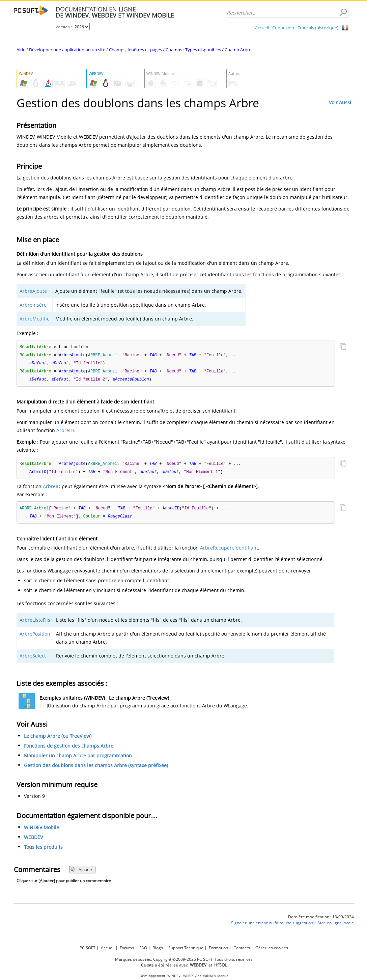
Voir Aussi (340, 102)
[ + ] (43, 709)
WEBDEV (33, 840)
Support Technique (186, 948)
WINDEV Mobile (41, 830)
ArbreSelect (33, 659)
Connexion (283, 28)
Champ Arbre (238, 50)
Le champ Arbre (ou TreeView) (58, 739)
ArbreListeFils (35, 623)
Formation (218, 948)
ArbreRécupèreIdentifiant (229, 551)
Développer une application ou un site (67, 50)
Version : (64, 27)
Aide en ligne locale (336, 926)
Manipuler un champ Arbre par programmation (78, 759)
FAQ (143, 948)
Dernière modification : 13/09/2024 (321, 920)
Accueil (262, 28)
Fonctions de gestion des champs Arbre (69, 749)
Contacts (242, 948)
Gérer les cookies (272, 948)
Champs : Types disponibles (193, 50)
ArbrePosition (35, 637)
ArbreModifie (35, 319)
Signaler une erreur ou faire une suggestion (272, 926)
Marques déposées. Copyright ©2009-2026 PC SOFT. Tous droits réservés (184, 959)
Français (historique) (318, 28)
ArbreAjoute (33, 291)
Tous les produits (43, 850)
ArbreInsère (33, 305)
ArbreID (65, 432)
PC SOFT (88, 948)
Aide (21, 50)
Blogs (158, 948)
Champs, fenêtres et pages (135, 50)
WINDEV (174, 976)
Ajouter (81, 873)
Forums (127, 948)
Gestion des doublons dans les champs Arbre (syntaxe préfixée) (96, 768)
